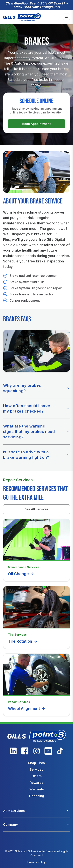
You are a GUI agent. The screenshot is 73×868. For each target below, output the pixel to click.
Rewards (36, 783)
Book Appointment (36, 124)
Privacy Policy (36, 862)
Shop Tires (36, 763)
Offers (37, 776)
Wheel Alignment (27, 709)
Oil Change (21, 574)
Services (36, 769)
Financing (36, 796)
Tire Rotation (23, 641)
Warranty (37, 789)
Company (10, 825)
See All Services (36, 509)
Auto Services (14, 811)
